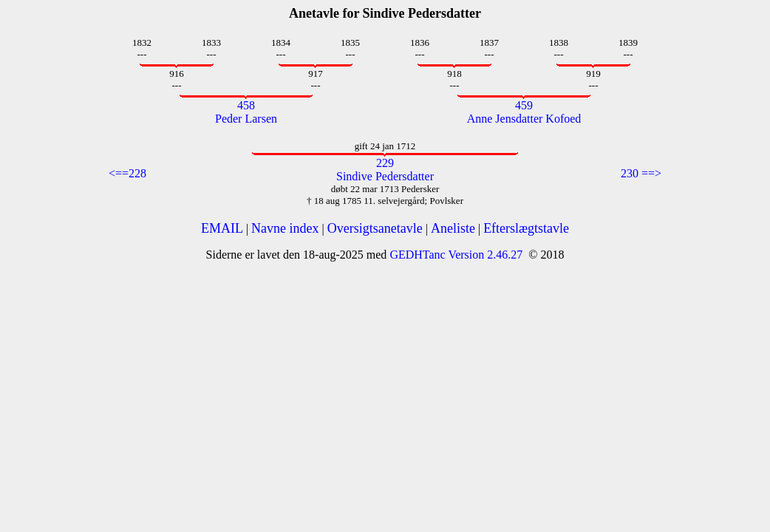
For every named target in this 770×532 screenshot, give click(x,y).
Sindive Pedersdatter (385, 176)
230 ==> (641, 173)
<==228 (127, 173)
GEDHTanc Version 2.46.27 (454, 255)
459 (524, 105)
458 (246, 105)
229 (385, 163)
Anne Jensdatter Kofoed (524, 119)
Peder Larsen (246, 119)
